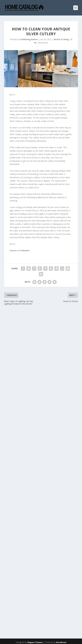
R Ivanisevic (24, 250)
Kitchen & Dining (61, 39)
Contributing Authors (29, 39)
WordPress (61, 642)
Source (13, 250)
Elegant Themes (35, 642)
